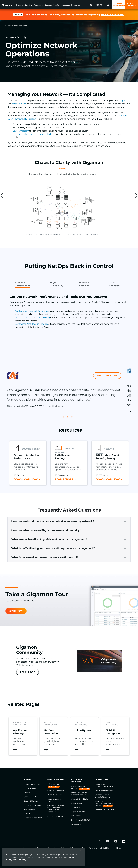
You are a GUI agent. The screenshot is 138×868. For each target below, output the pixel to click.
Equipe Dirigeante (31, 801)
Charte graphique (31, 788)
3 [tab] (73, 418)
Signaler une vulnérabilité (99, 848)
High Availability (57, 284)
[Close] (81, 851)
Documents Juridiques (33, 805)
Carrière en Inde (30, 797)
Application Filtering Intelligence (32, 311)
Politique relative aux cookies (73, 848)
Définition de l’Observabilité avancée (104, 785)
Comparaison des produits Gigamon (102, 796)
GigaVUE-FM (76, 803)
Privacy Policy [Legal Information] (19, 860)
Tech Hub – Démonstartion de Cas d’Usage (104, 803)
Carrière (27, 793)
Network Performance (23, 284)
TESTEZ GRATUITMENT (119, 4)
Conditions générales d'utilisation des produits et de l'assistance (56, 809)
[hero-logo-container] (9, 5)
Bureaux (27, 814)
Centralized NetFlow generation (31, 324)
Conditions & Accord (22, 848)
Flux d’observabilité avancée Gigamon (79, 794)
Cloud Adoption (114, 284)
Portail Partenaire (55, 795)
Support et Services (55, 816)
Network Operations (18, 26)
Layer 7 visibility (21, 131)
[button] (20, 5)
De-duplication (23, 317)
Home (5, 26)
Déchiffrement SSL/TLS (80, 820)
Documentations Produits (54, 800)
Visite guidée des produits (78, 787)
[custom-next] (136, 195)
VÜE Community (54, 784)
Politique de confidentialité (46, 848)
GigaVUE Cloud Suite (80, 799)
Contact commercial (56, 791)
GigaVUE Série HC (78, 812)
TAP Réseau (76, 816)
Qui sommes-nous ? (32, 784)
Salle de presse (30, 809)
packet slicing (43, 317)
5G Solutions (76, 824)
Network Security (84, 284)
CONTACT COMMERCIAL (132, 4)
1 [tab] (65, 418)
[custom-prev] (2, 195)
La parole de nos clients (33, 818)
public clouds (19, 104)
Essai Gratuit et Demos (104, 791)
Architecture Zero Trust (104, 810)
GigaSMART (76, 807)
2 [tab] (69, 418)
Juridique (117, 848)
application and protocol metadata (36, 134)
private (126, 101)
